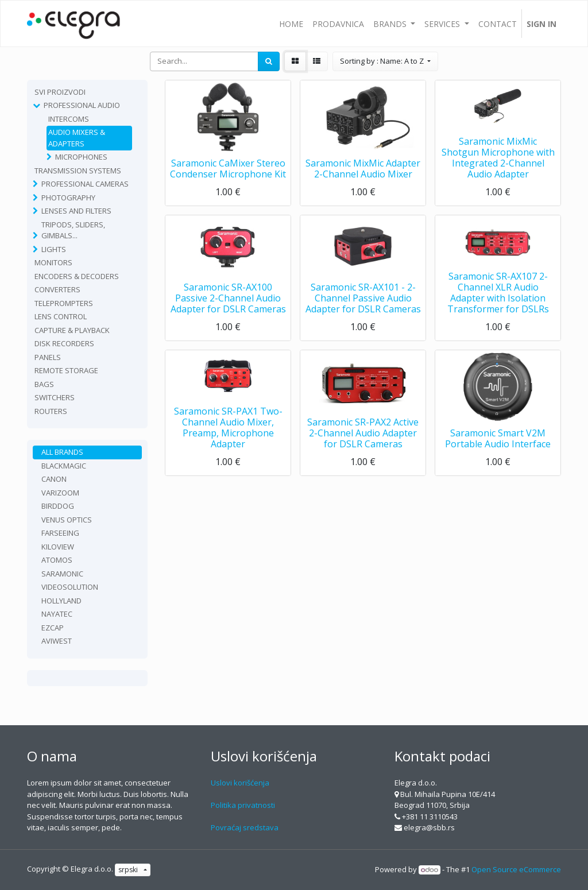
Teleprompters (64, 303)
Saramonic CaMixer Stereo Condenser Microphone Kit (228, 169)
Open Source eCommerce (516, 869)
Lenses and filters (76, 211)
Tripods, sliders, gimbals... (73, 230)
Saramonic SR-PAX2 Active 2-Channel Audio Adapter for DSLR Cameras (363, 433)
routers (51, 411)
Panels (48, 357)
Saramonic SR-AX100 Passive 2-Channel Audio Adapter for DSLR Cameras (228, 298)
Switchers (55, 397)
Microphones (81, 157)
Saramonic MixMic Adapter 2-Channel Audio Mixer (363, 169)
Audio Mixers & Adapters (77, 138)
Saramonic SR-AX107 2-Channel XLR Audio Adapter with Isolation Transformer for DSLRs (498, 293)
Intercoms (69, 119)
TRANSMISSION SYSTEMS (78, 171)
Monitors (53, 262)
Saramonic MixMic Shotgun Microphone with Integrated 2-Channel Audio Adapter (498, 158)
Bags (44, 384)
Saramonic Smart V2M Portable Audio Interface (498, 438)
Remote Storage (66, 370)
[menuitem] (291, 24)
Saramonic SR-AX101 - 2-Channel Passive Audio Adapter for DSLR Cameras (363, 298)
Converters (57, 289)
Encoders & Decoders (77, 276)
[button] (385, 61)
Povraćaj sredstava (245, 827)
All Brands (62, 452)
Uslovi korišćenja (240, 783)
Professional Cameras (85, 184)
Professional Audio (82, 105)
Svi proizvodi (60, 92)
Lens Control (61, 316)
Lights (54, 249)
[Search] (269, 61)
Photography (68, 198)
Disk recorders (64, 343)
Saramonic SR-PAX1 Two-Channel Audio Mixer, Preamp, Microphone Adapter (228, 428)
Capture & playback (72, 330)
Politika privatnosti (243, 805)
